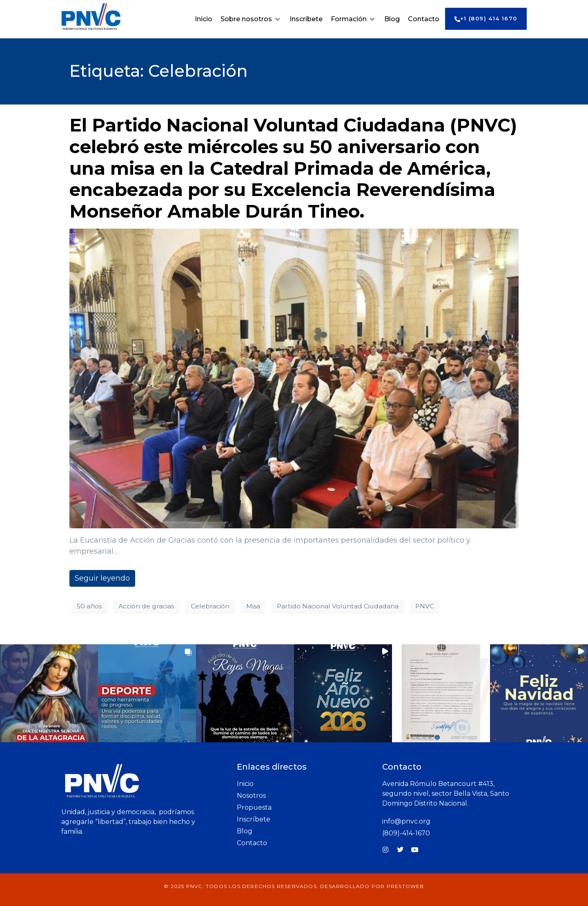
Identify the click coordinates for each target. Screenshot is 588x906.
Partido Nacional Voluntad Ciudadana (338, 606)
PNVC (425, 606)
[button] (251, 19)
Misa (253, 606)
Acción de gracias (146, 606)
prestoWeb (405, 886)
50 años (89, 606)
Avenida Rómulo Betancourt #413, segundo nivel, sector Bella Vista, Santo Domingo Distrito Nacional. (446, 794)
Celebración (210, 606)
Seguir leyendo (102, 578)
